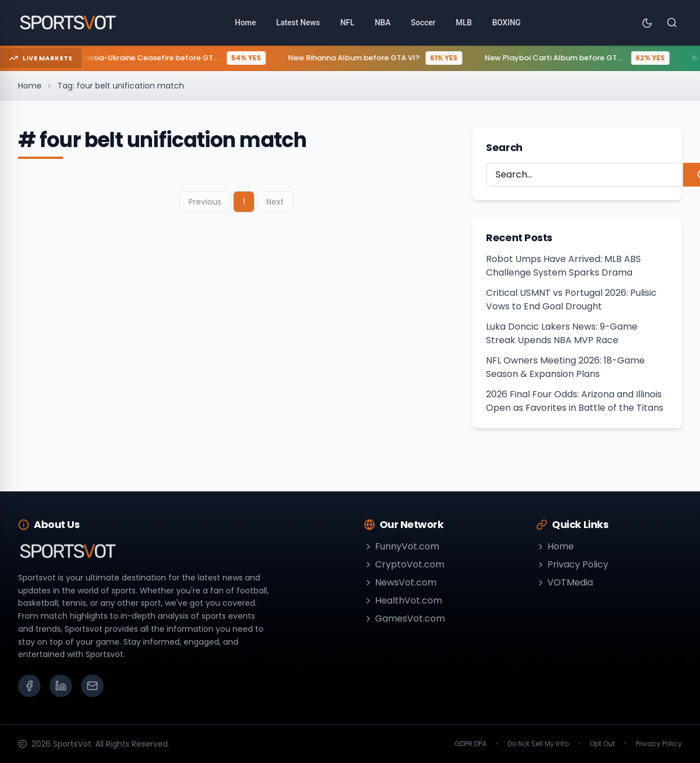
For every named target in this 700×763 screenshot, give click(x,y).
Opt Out (602, 744)
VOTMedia (565, 582)
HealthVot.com (403, 600)
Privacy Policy (572, 564)
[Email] (92, 686)
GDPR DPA (471, 744)
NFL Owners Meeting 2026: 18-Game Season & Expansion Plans (565, 367)
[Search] (672, 23)
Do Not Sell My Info (538, 744)
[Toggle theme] (647, 23)
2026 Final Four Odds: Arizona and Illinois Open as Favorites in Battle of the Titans (575, 401)
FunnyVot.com (402, 546)
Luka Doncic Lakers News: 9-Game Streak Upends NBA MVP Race (562, 333)
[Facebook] (29, 686)
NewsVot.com (400, 582)
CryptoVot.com (404, 564)
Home (30, 86)
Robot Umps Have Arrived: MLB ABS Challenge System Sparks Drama (563, 266)
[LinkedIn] (61, 686)
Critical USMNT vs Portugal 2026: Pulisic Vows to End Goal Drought (571, 300)
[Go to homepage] (68, 23)
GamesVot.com (404, 618)
